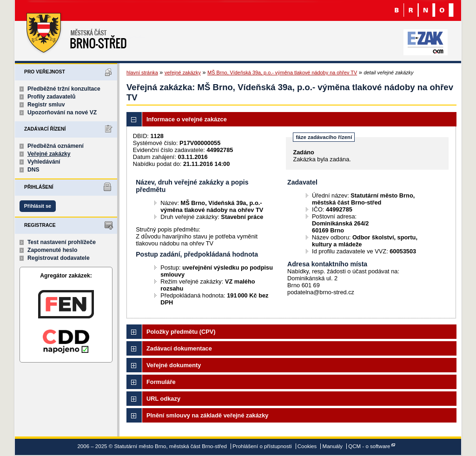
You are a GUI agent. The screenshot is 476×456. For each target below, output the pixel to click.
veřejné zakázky (183, 73)
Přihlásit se (38, 206)
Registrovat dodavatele (59, 258)
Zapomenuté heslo (52, 250)
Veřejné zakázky (49, 154)
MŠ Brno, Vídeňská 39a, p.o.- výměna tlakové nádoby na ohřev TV (282, 73)
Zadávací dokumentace (179, 348)
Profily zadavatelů (51, 97)
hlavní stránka (142, 73)
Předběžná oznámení (56, 146)
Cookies (307, 446)
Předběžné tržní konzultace (64, 89)
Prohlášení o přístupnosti (262, 446)
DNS (33, 170)
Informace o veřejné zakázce (187, 119)
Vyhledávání (44, 162)
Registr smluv (46, 105)
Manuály (333, 446)
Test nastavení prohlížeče (62, 242)
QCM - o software (369, 446)
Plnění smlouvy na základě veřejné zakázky (207, 415)
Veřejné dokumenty (174, 365)
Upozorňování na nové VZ (62, 112)
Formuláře (161, 382)
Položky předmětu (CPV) (181, 332)
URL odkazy (163, 399)
